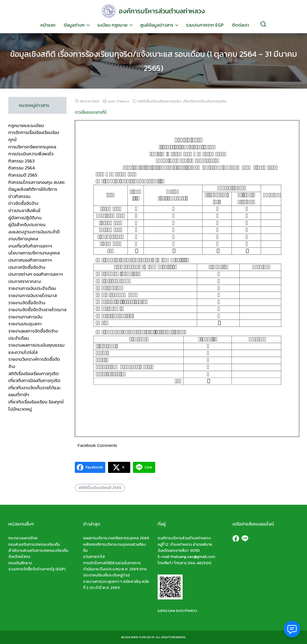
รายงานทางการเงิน (25, 317)
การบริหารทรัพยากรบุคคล (32, 147)
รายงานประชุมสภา (25, 324)
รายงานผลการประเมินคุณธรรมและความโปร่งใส (36, 349)
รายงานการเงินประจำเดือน (32, 288)
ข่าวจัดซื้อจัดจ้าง (23, 203)
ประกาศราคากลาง (25, 281)
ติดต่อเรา (241, 25)
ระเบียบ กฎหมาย (112, 25)
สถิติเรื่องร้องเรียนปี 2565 (100, 488)
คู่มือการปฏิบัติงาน (25, 218)
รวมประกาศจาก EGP (205, 25)
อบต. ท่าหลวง (119, 101)
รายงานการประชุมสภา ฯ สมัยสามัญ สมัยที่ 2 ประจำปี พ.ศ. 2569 (116, 585)
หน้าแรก (48, 25)
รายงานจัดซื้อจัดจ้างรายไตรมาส (37, 310)
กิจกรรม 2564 (21, 168)
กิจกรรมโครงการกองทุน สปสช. (37, 182)
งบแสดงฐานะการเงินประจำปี (34, 232)
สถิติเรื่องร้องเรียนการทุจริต (160, 101)
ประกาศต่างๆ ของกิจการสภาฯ (36, 274)
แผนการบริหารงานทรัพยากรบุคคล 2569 (116, 538)
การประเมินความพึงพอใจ (31, 154)
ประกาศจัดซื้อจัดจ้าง (27, 267)
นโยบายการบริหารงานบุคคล (34, 253)
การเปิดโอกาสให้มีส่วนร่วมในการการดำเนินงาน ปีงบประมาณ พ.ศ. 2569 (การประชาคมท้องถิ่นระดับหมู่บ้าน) (115, 569)
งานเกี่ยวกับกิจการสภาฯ (30, 246)
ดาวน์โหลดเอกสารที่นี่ (91, 112)
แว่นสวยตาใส (94, 557)
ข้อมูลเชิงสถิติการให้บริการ (33, 189)
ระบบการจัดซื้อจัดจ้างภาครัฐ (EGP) (37, 569)
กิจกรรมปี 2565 (23, 175)
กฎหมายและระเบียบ (26, 125)
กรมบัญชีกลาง (20, 563)
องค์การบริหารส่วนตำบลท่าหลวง (162, 11)
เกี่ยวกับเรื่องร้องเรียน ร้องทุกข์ (36, 402)
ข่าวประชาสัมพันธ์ (24, 210)
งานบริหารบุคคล (23, 239)
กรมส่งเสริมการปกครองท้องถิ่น (34, 544)
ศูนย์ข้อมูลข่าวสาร (157, 25)
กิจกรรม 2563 (21, 161)
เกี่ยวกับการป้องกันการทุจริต (205, 101)
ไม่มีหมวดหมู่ (20, 409)
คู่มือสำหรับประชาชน (27, 225)
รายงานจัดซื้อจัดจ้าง (27, 303)
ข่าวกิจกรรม (19, 196)
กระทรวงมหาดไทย (23, 538)
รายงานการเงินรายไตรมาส (33, 295)
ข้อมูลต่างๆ (74, 25)
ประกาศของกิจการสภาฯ (30, 260)
